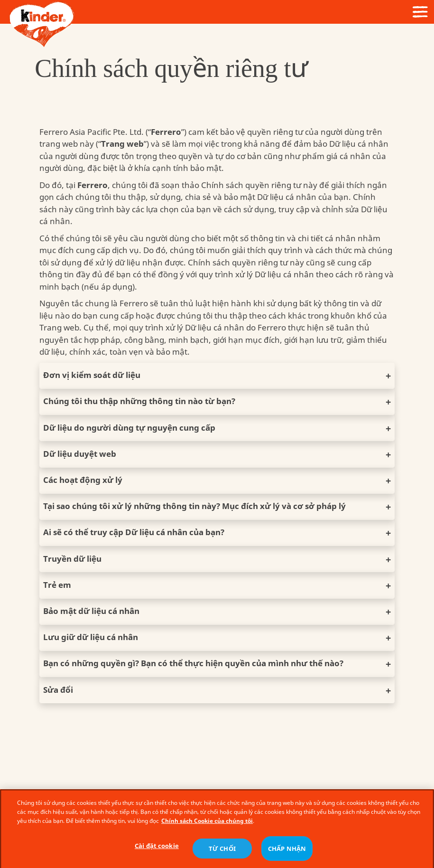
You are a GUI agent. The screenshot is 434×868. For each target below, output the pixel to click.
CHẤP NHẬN (287, 851)
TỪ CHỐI (222, 851)
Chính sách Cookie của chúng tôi (207, 824)
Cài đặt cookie (157, 849)
